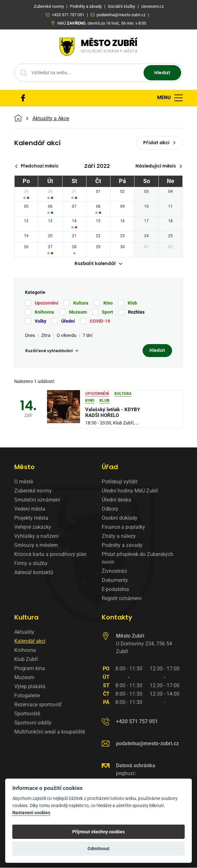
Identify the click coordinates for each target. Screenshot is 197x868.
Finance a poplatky (123, 528)
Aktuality (24, 633)
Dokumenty (115, 581)
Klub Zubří (26, 660)
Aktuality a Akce (51, 119)
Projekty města (31, 519)
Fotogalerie (27, 696)
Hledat (162, 73)
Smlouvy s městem (36, 546)
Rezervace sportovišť (38, 705)
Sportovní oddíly (33, 723)
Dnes (30, 336)
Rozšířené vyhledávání (52, 351)
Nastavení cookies (31, 813)
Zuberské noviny (33, 491)
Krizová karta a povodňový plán (50, 555)
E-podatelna (115, 590)
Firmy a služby (31, 564)
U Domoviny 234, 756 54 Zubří (144, 644)
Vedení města (30, 509)
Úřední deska (116, 500)
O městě (24, 482)
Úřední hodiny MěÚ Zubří (130, 491)
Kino (108, 303)
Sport (107, 312)
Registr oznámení (122, 599)
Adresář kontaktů (34, 573)
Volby (41, 321)
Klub (132, 303)
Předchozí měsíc (38, 166)
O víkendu (67, 336)
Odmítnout (98, 849)
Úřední (68, 321)
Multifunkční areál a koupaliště (50, 732)
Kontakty (117, 618)
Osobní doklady (120, 519)
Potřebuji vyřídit (120, 482)
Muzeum (78, 312)
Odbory (110, 509)
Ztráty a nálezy (119, 537)
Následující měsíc (158, 166)
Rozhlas (136, 312)
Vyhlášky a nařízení (36, 537)
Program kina (30, 669)
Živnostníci (114, 572)
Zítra (46, 336)
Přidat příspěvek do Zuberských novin (138, 559)
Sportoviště (27, 714)
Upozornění (46, 303)
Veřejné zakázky (33, 528)
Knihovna (44, 312)
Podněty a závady (122, 546)
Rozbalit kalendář (98, 264)
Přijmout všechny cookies (98, 832)
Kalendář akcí (30, 642)
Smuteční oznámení (37, 500)
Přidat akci (160, 143)
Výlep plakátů (30, 687)
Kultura (81, 303)
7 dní (87, 336)
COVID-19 (100, 321)
